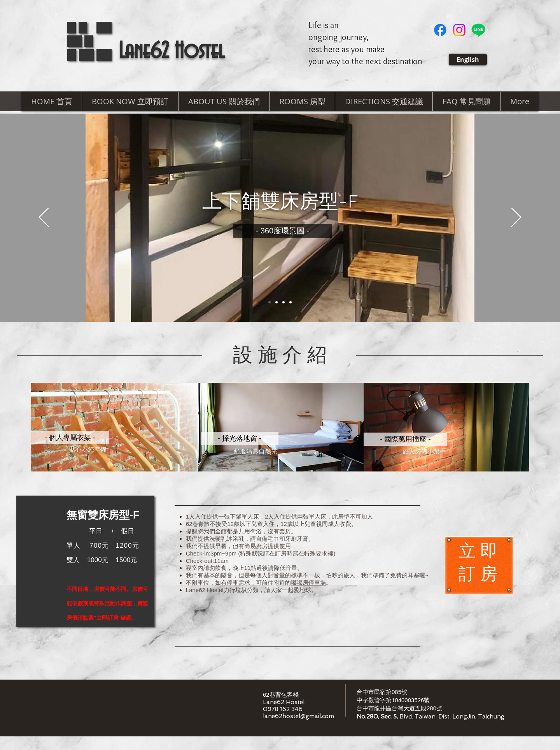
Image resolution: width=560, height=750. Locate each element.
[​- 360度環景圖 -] (283, 231)
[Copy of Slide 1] (276, 302)
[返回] (44, 218)
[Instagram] (459, 30)
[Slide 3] (283, 302)
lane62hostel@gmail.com (298, 716)
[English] (468, 60)
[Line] (478, 30)
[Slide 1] (269, 302)
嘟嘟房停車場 (308, 583)
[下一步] (516, 218)
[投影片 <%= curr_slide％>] (290, 302)
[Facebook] (440, 30)
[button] (224, 102)
